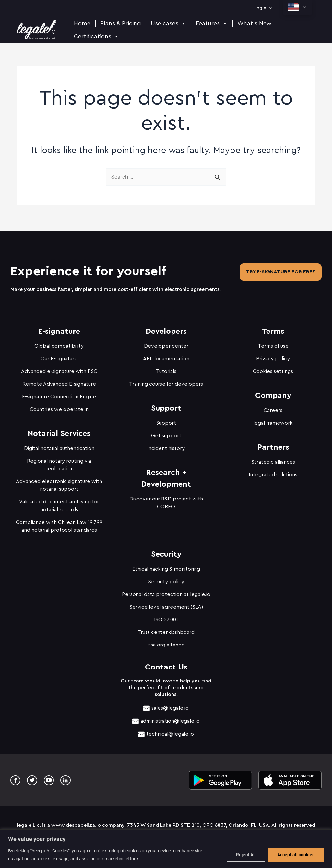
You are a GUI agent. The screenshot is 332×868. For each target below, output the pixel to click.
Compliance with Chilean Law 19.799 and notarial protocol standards (59, 524)
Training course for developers (166, 382)
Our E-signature (59, 357)
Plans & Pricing (121, 23)
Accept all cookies (296, 855)
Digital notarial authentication (59, 446)
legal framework (273, 421)
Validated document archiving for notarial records (59, 504)
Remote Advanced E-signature (59, 382)
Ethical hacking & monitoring (166, 567)
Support (166, 421)
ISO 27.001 (166, 618)
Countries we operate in (59, 407)
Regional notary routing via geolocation (59, 463)
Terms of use (273, 344)
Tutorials (166, 369)
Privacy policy (273, 357)
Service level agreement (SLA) (166, 605)
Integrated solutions (273, 473)
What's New (254, 23)
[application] (269, 8)
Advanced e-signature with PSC (59, 369)
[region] (166, 849)
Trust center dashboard (166, 630)
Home (82, 23)
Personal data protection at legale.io (166, 592)
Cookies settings (273, 369)
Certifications (96, 36)
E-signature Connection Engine (59, 395)
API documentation (166, 357)
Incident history (166, 446)
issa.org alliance (166, 643)
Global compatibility (59, 344)
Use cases (168, 23)
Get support (166, 434)
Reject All (246, 855)
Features (212, 23)
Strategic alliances (273, 460)
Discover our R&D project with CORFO (166, 501)
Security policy (166, 580)
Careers (273, 408)
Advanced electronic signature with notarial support (59, 483)
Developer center (166, 344)
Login (263, 8)
